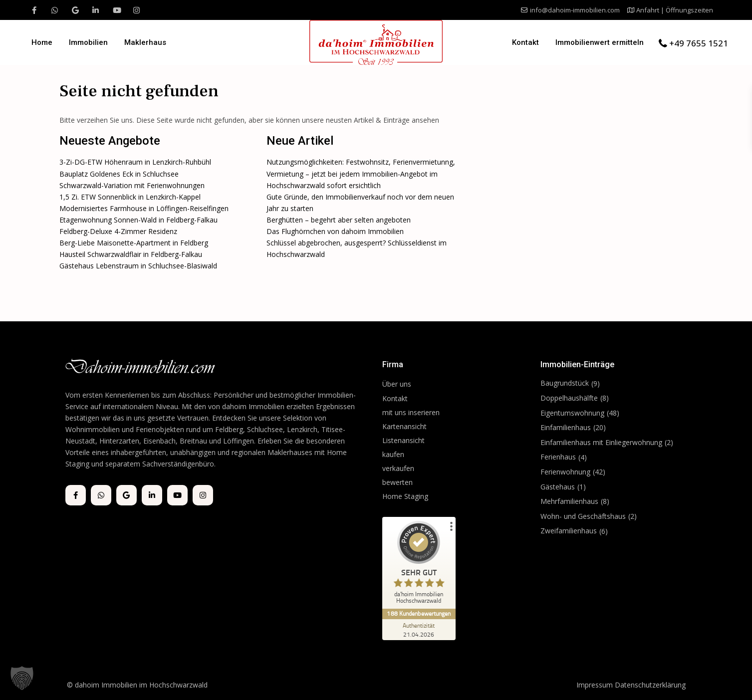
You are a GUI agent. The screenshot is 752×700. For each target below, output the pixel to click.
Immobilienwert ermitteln (600, 42)
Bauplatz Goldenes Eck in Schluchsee (119, 174)
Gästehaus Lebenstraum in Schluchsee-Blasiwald (138, 266)
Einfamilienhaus (566, 427)
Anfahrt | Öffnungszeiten (675, 10)
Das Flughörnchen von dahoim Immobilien (335, 231)
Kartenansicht (404, 426)
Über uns (397, 384)
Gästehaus (558, 487)
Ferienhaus (558, 457)
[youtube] (116, 10)
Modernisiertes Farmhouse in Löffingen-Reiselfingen (144, 208)
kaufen (393, 454)
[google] (75, 10)
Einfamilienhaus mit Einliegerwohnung (601, 442)
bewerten (397, 482)
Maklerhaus (145, 42)
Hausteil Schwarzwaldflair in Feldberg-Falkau (131, 254)
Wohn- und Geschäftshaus (583, 516)
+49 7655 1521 (699, 43)
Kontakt (525, 42)
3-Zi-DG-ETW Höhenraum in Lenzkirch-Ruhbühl (135, 162)
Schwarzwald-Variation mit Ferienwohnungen (132, 185)
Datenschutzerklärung (650, 685)
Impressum (595, 685)
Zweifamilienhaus (569, 531)
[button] (22, 678)
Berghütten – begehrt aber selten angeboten (339, 220)
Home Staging (405, 496)
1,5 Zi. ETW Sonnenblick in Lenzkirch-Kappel (130, 197)
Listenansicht (404, 440)
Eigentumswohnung (572, 413)
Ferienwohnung (565, 472)
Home (42, 42)
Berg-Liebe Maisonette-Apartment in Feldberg (134, 243)
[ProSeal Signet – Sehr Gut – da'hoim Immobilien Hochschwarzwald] (420, 565)
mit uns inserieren (411, 412)
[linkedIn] (96, 10)
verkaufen (398, 468)
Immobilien (88, 42)
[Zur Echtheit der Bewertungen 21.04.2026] (420, 630)
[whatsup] (55, 10)
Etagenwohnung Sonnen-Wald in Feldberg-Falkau (138, 220)
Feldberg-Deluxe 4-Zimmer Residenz (118, 231)
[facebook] (34, 10)
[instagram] (136, 10)
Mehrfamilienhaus (569, 501)
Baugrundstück (565, 383)
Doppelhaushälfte (569, 398)
